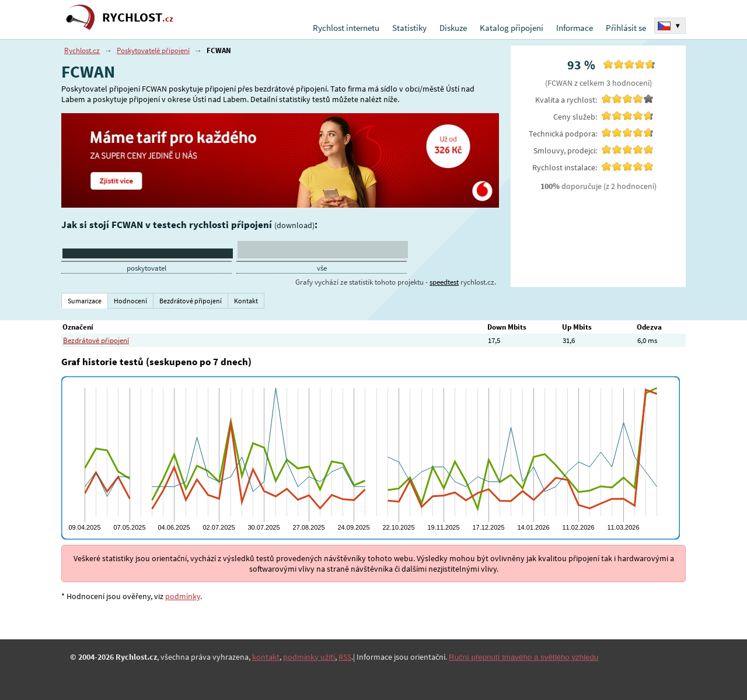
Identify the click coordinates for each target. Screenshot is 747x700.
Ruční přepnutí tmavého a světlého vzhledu (523, 657)
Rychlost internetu (346, 28)
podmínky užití (309, 657)
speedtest (444, 282)
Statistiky (409, 28)
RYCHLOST (138, 17)
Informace (575, 28)
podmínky (183, 596)
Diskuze (453, 28)
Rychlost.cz (82, 50)
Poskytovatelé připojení (153, 50)
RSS (345, 657)
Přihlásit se (626, 28)
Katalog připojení (512, 28)
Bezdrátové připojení (96, 340)
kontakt (266, 657)
